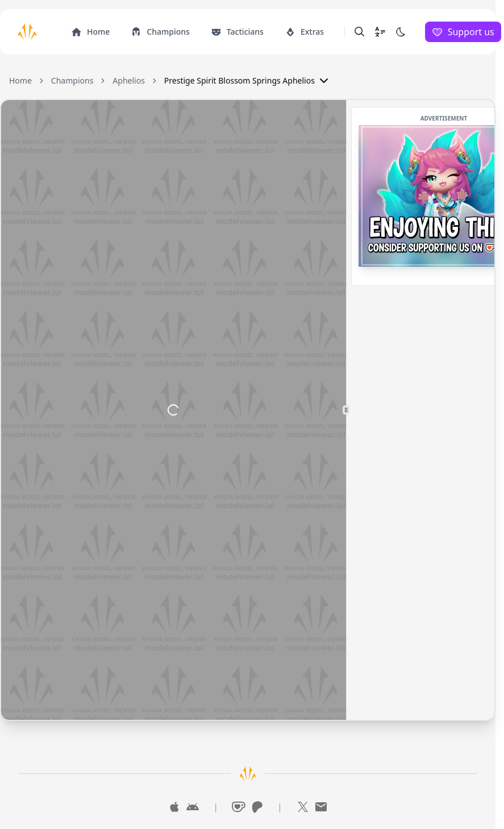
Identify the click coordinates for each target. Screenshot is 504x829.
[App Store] (174, 807)
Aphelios (129, 80)
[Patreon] (257, 807)
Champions (72, 80)
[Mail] (321, 807)
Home (20, 80)
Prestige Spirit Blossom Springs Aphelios (247, 81)
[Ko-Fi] (239, 807)
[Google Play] (193, 807)
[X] (303, 807)
